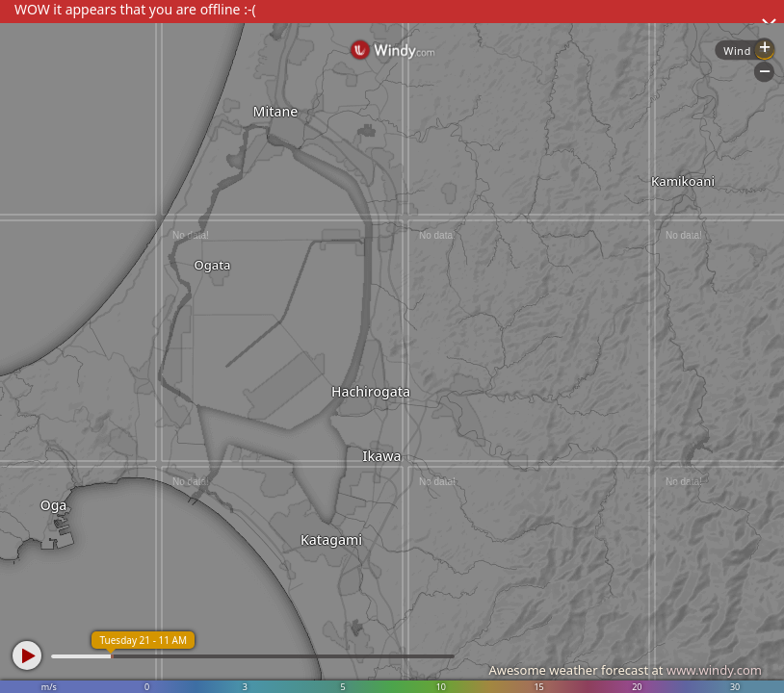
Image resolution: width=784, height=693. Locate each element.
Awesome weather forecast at (625, 670)
